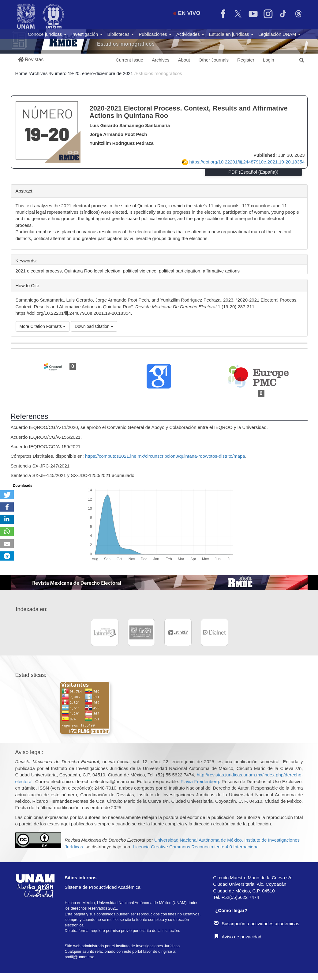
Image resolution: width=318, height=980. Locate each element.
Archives (161, 60)
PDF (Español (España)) (253, 172)
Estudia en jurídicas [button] (231, 34)
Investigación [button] (87, 34)
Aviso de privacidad (238, 937)
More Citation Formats (43, 326)
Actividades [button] (190, 34)
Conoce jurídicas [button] (47, 34)
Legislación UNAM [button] (279, 34)
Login (269, 60)
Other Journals (214, 60)
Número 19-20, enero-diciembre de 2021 (92, 73)
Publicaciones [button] (155, 34)
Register (246, 60)
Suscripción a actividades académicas (256, 924)
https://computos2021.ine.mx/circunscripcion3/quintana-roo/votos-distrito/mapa (165, 456)
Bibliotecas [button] (121, 34)
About (184, 60)
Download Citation (94, 326)
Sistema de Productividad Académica (103, 887)
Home (22, 73)
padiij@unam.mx (79, 957)
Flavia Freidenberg (200, 781)
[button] (31, 60)
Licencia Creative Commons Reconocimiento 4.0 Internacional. (197, 847)
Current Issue (129, 60)
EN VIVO (187, 13)
